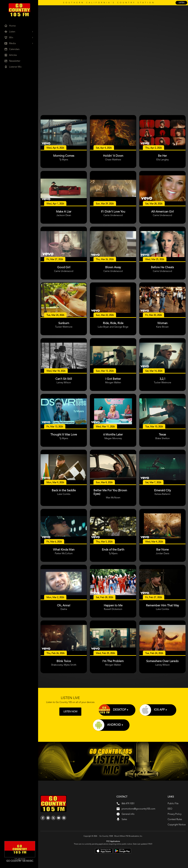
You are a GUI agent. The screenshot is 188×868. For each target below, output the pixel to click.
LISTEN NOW (70, 712)
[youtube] (59, 818)
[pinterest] (64, 818)
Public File (173, 803)
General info (128, 814)
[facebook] (43, 818)
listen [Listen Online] (181, 3)
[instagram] (48, 818)
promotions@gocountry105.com (138, 809)
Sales (124, 819)
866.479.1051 (128, 803)
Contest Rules (175, 819)
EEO (170, 809)
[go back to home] (53, 804)
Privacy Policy (175, 814)
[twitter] (53, 818)
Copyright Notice (177, 825)
